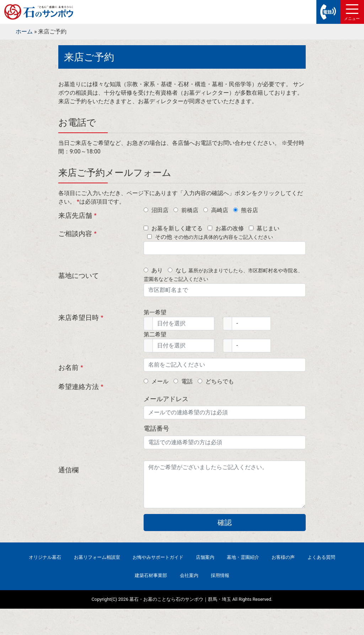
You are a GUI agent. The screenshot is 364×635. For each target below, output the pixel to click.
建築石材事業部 (151, 575)
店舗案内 (205, 557)
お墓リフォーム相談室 (97, 557)
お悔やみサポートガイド (158, 557)
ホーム (24, 32)
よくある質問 (321, 557)
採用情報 (220, 575)
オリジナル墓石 (45, 557)
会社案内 (189, 575)
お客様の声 (283, 557)
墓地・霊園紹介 (243, 557)
